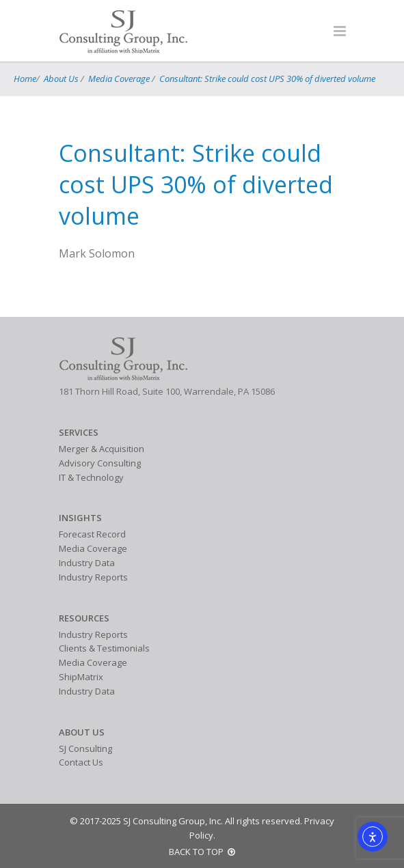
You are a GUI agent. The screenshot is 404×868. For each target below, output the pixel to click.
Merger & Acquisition (102, 449)
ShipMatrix (81, 677)
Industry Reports (93, 577)
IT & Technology (91, 477)
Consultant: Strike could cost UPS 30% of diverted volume (267, 79)
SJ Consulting (85, 748)
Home (25, 79)
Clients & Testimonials (104, 648)
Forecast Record (92, 534)
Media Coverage (119, 79)
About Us (61, 79)
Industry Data (87, 563)
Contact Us (81, 762)
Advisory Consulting (100, 463)
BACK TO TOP (202, 852)
